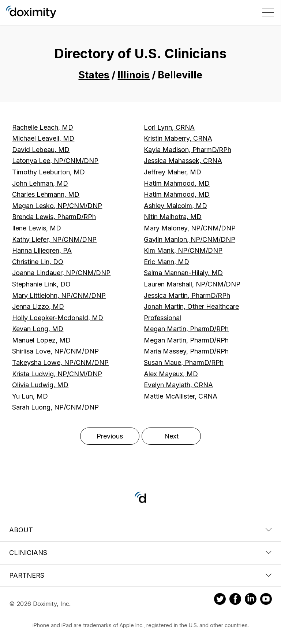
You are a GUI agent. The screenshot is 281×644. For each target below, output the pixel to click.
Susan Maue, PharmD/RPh (184, 362)
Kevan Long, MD (38, 329)
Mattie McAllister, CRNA (181, 396)
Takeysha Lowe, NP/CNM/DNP (60, 362)
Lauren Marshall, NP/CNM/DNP (192, 284)
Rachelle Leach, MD (43, 127)
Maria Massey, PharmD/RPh (186, 351)
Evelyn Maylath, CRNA (178, 385)
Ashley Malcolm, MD (175, 206)
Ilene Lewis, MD (37, 228)
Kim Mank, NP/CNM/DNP (183, 250)
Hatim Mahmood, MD (177, 183)
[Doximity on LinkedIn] (251, 600)
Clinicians (140, 553)
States (94, 75)
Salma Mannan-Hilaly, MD (183, 273)
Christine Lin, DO (38, 262)
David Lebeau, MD (41, 150)
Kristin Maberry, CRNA (178, 138)
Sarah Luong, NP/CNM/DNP (55, 407)
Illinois (134, 75)
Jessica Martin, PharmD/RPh (187, 295)
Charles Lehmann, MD (46, 194)
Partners (140, 575)
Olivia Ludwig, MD (40, 385)
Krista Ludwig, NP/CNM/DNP (57, 374)
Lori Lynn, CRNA (169, 127)
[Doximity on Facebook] (235, 600)
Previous (110, 436)
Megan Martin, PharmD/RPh (186, 329)
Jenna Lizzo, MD (38, 306)
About (140, 530)
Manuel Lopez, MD (41, 340)
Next (171, 436)
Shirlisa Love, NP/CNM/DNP (55, 351)
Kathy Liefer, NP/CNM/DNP (54, 239)
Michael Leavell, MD (43, 138)
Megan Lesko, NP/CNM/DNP (57, 206)
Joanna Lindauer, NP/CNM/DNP (61, 273)
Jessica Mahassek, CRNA (183, 161)
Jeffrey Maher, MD (173, 172)
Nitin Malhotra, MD (173, 217)
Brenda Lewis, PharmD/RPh (54, 217)
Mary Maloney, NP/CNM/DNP (190, 228)
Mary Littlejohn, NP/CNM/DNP (59, 295)
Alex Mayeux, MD (171, 374)
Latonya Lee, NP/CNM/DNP (55, 161)
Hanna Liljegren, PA (42, 250)
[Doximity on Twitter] (220, 600)
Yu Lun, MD (30, 396)
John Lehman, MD (40, 183)
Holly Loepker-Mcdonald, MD (58, 318)
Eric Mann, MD (166, 262)
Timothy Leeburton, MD (48, 172)
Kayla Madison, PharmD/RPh (188, 150)
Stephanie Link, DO (41, 284)
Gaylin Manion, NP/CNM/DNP (190, 239)
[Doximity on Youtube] (266, 600)
